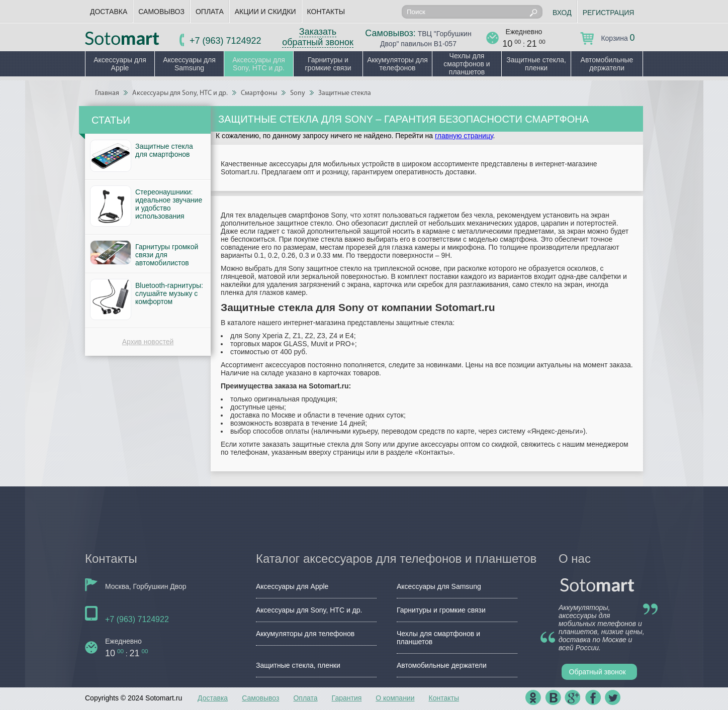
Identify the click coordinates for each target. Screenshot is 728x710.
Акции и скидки (265, 12)
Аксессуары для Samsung (189, 64)
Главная (107, 93)
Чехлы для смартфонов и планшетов (467, 64)
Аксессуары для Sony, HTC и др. (259, 64)
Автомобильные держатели (607, 64)
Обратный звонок (598, 672)
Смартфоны (259, 93)
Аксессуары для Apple (120, 64)
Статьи (111, 120)
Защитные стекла (345, 93)
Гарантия (347, 698)
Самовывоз (161, 12)
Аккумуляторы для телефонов (397, 64)
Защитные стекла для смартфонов (164, 150)
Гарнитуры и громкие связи (328, 64)
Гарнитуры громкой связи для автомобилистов (167, 255)
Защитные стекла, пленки (536, 64)
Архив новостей (148, 342)
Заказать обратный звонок (318, 37)
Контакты (326, 12)
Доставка (109, 12)
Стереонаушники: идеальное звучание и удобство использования (169, 204)
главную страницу (464, 136)
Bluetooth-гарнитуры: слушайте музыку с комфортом (169, 293)
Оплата (210, 12)
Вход (562, 13)
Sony (298, 93)
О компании (395, 698)
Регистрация (609, 13)
